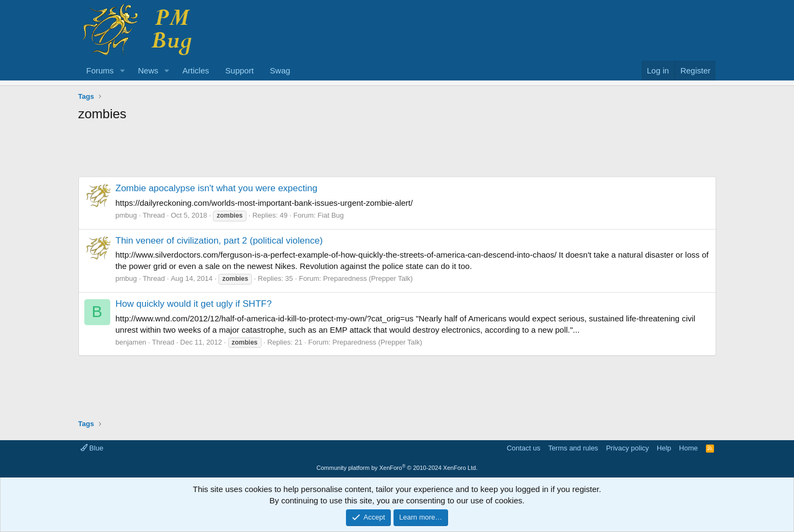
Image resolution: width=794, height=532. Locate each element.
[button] (122, 70)
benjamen (131, 342)
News (148, 70)
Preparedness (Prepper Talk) (368, 278)
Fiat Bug (331, 215)
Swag (280, 70)
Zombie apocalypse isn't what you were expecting (217, 188)
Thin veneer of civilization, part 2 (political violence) (219, 241)
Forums (100, 70)
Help (664, 448)
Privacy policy (627, 448)
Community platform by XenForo (397, 468)
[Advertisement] (397, 152)
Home (688, 448)
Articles (196, 70)
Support (240, 70)
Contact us (523, 448)
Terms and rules (573, 448)
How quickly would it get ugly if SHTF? (194, 304)
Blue (92, 448)
